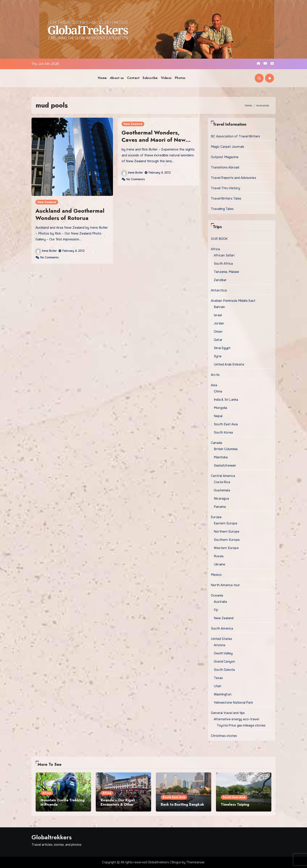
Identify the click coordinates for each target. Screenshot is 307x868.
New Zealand (47, 202)
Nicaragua (221, 498)
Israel (218, 315)
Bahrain (219, 307)
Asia (214, 385)
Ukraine (219, 564)
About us (117, 78)
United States (222, 639)
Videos (166, 78)
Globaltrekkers (52, 837)
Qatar (218, 340)
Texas (218, 678)
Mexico (216, 575)
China (218, 391)
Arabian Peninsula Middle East (233, 301)
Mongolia (221, 408)
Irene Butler (46, 251)
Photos (180, 78)
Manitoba (221, 457)
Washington (223, 694)
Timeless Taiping (235, 804)
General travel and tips (228, 713)
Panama (220, 507)
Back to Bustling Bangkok (182, 804)
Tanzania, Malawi (226, 272)
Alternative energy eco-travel (236, 719)
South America (222, 628)
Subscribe (150, 78)
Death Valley (223, 653)
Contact (133, 78)
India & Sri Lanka (226, 400)
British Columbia (226, 449)
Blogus (176, 862)
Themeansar (195, 862)
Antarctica (219, 290)
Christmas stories (224, 736)
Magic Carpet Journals (228, 147)
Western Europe (226, 548)
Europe (216, 517)
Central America (223, 476)
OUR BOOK (219, 239)
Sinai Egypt (222, 348)
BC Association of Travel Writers (235, 136)
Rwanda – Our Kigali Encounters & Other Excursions (118, 804)
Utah (218, 686)
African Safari (224, 255)
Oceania (217, 595)
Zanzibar (220, 280)
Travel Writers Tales (226, 198)
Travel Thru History (225, 188)
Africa (215, 249)
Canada (216, 443)
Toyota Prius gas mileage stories (241, 725)
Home (102, 78)
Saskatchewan (225, 465)
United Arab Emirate (229, 364)
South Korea (223, 432)
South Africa (223, 264)
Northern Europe (227, 532)
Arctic (215, 375)
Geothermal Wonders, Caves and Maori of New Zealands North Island (153, 140)
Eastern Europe (226, 523)
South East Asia (226, 424)
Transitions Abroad (225, 167)
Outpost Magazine (225, 157)
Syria (218, 356)
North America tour (225, 585)
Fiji (216, 610)
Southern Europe (227, 540)
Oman (218, 332)
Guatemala (222, 490)
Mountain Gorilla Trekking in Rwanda (63, 802)
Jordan (219, 323)
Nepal (218, 416)
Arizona (219, 645)
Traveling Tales (222, 209)
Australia (220, 602)
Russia (219, 556)
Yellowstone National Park (233, 703)
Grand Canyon (224, 662)
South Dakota (224, 670)
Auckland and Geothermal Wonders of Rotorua (70, 214)
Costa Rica (222, 482)
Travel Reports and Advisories (233, 178)
